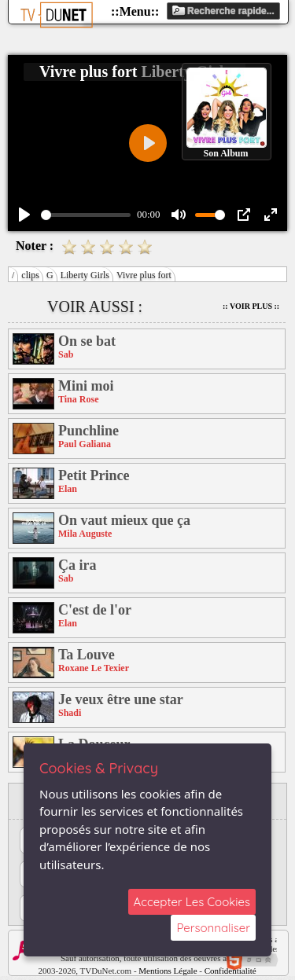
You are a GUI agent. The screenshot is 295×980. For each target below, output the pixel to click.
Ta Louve (87, 655)
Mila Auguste (85, 534)
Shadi (70, 713)
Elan (68, 489)
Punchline (88, 431)
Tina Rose (78, 399)
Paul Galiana (85, 444)
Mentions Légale (168, 971)
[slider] (86, 215)
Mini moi (86, 386)
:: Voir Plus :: (251, 306)
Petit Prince (94, 475)
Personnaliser (213, 928)
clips (30, 275)
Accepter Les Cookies (192, 902)
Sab (66, 354)
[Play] (24, 215)
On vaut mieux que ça (124, 520)
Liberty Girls (85, 275)
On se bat (87, 341)
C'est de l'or (95, 610)
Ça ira (77, 565)
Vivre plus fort (144, 275)
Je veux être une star (121, 699)
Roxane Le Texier (94, 668)
